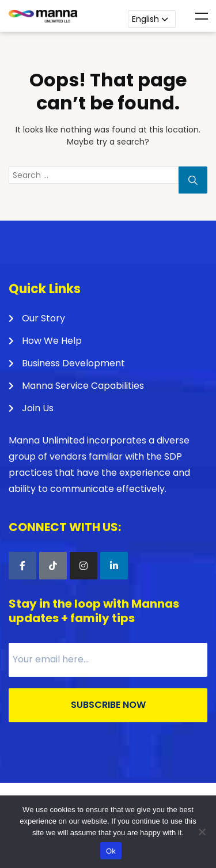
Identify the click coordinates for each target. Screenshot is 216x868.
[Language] (152, 19)
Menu (202, 16)
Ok (111, 851)
